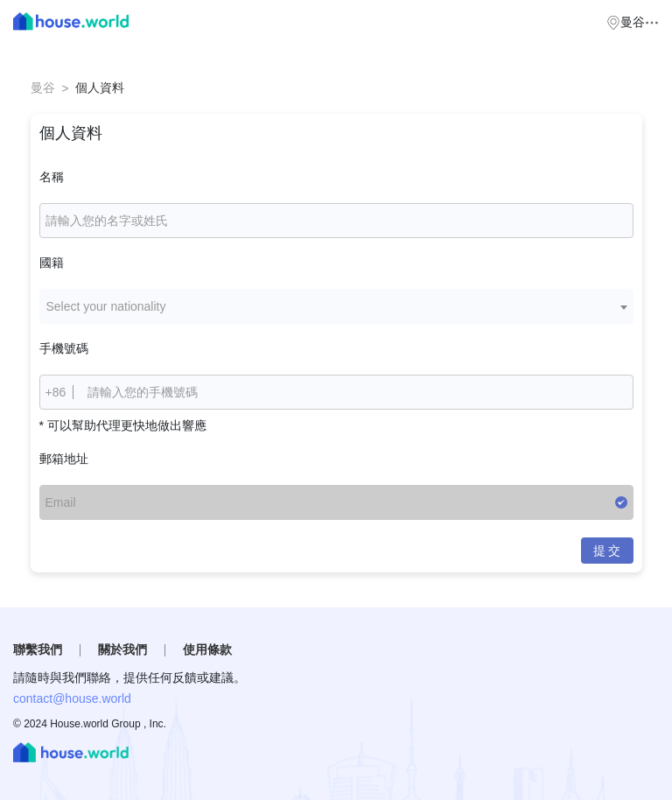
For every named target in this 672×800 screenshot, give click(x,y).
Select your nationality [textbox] (106, 306)
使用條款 (207, 649)
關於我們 (122, 649)
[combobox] (336, 306)
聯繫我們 (38, 649)
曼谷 (43, 88)
